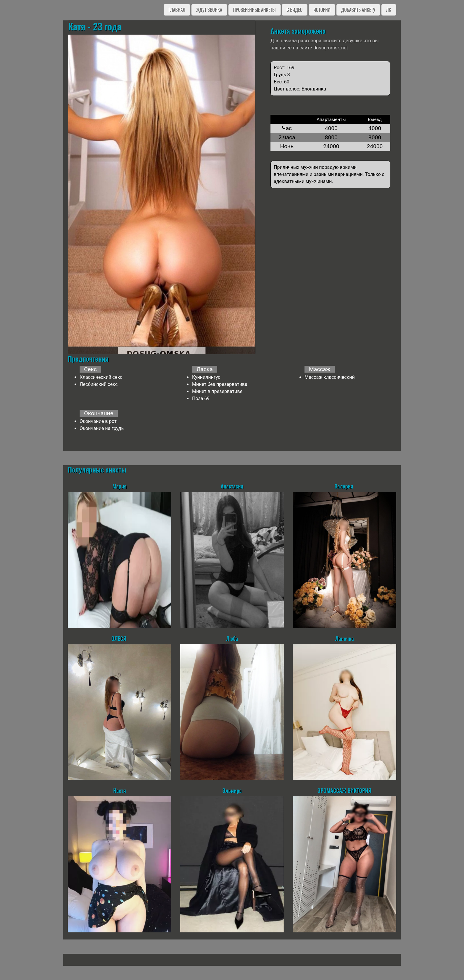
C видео (294, 10)
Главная (177, 10)
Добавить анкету (358, 10)
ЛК (389, 10)
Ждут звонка (209, 10)
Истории (322, 10)
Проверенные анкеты (254, 10)
